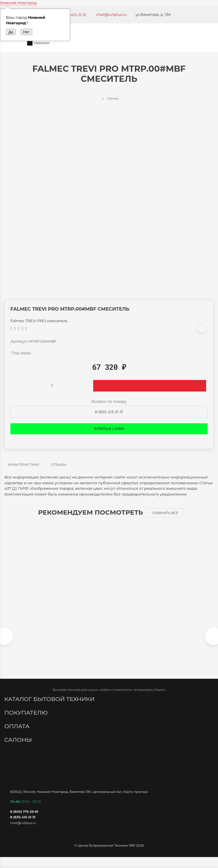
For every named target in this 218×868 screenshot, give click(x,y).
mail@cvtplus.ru (112, 14)
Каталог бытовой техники (50, 699)
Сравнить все (165, 513)
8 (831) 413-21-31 (109, 412)
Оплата (18, 726)
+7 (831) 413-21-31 (71, 15)
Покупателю (27, 713)
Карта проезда (135, 792)
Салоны (19, 740)
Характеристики (23, 465)
